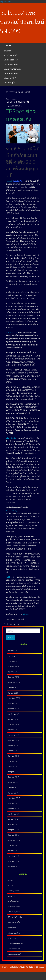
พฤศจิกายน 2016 (14, 814)
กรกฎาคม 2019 (14, 735)
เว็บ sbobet (12, 938)
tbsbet (8, 619)
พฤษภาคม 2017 (14, 782)
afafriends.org (12, 511)
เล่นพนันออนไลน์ (11, 73)
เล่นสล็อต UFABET (12, 78)
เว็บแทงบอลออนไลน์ (13, 69)
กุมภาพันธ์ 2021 (14, 661)
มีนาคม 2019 (13, 746)
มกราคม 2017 (13, 803)
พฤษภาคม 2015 (14, 867)
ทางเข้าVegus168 (15, 912)
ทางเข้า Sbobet (14, 907)
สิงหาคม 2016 (13, 824)
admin (20, 106)
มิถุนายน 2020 (13, 677)
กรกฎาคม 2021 (14, 656)
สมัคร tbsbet (22, 619)
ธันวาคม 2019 (13, 709)
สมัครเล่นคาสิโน (14, 922)
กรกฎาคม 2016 (14, 830)
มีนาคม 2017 (13, 793)
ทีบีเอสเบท (14, 619)
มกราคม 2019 (13, 751)
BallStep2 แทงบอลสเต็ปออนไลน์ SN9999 (22, 22)
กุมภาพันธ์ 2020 (14, 698)
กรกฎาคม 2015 (14, 856)
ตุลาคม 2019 (13, 719)
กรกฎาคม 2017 (14, 772)
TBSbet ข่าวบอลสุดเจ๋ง (17, 102)
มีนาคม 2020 (13, 693)
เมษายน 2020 (13, 688)
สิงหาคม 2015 (13, 851)
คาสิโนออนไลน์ (11, 55)
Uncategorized (14, 891)
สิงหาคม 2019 (13, 730)
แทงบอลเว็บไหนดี (14, 954)
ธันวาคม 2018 (13, 756)
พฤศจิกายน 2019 (14, 714)
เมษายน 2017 (13, 788)
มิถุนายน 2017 (13, 777)
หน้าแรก (8, 51)
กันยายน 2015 (13, 845)
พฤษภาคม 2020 (14, 682)
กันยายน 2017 (13, 761)
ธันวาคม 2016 (13, 809)
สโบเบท (26, 614)
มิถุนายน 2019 (13, 740)
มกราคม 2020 (13, 703)
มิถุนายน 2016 (13, 835)
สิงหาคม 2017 (13, 767)
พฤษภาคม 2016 (14, 840)
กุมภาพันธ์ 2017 (14, 798)
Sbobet (11, 885)
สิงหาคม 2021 (13, 651)
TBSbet (9, 181)
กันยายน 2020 (13, 667)
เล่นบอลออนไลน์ (11, 60)
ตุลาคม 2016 (13, 819)
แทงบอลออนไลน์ (11, 64)
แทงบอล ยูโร (9, 83)
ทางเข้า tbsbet (12, 333)
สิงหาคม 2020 (13, 672)
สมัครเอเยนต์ (13, 928)
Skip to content (6, 1)
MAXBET (11, 880)
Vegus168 (12, 896)
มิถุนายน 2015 (13, 861)
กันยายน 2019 (13, 724)
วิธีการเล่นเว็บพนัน (15, 917)
